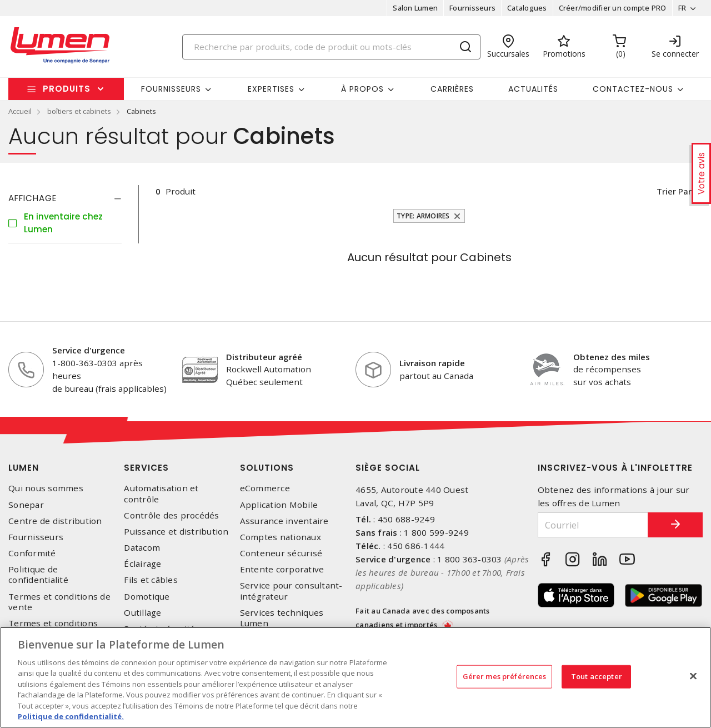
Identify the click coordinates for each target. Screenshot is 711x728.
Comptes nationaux (281, 537)
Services (146, 468)
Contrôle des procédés (171, 515)
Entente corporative (282, 569)
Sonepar (26, 505)
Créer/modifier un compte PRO (612, 8)
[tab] (65, 198)
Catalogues (527, 8)
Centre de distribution (55, 521)
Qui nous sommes (46, 488)
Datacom (142, 548)
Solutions (267, 468)
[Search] (332, 47)
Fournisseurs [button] (171, 89)
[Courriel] (593, 525)
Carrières (452, 89)
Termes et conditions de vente (59, 602)
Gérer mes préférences (505, 676)
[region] (355, 677)
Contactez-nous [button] (633, 89)
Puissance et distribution (176, 532)
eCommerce (265, 488)
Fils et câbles (151, 580)
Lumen (24, 468)
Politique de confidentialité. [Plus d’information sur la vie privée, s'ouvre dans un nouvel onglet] (71, 716)
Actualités (533, 89)
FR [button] (682, 8)
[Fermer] (693, 676)
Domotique (147, 597)
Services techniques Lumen (282, 618)
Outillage (142, 613)
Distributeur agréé (264, 357)
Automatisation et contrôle (161, 493)
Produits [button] (67, 89)
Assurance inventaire (284, 521)
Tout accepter (597, 676)
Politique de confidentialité (38, 575)
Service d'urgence (89, 350)
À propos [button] (362, 89)
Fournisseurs (472, 8)
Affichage (32, 198)
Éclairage (142, 564)
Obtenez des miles (612, 357)
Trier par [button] (673, 191)
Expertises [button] (271, 89)
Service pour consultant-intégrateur (291, 591)
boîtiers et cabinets (79, 111)
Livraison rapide (432, 363)
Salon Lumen (415, 8)
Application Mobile (279, 505)
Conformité (32, 553)
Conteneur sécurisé (281, 553)
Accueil (20, 111)
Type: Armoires (423, 216)
